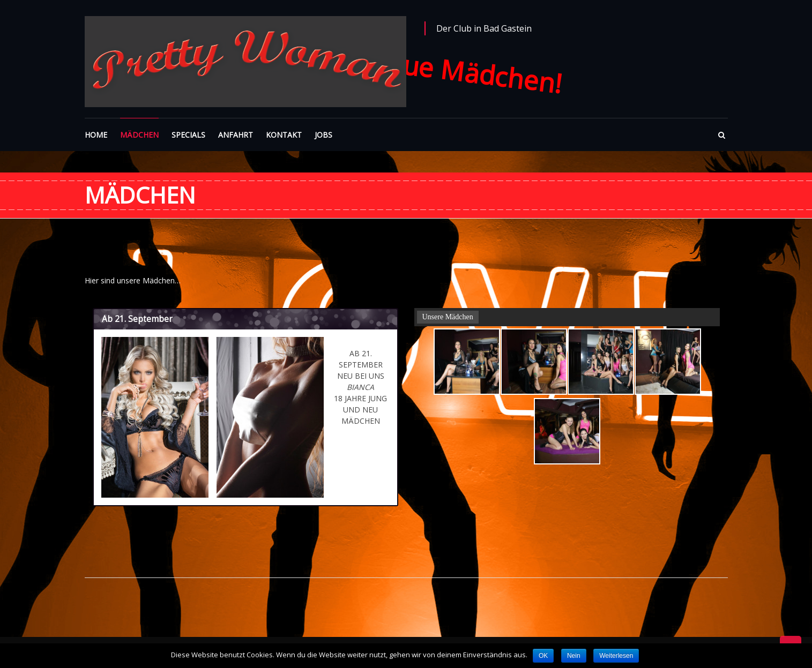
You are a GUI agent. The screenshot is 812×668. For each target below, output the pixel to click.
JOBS (323, 135)
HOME (96, 135)
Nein (574, 656)
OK (543, 656)
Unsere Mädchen (448, 317)
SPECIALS (188, 135)
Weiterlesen (616, 656)
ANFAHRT (236, 135)
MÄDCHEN (139, 135)
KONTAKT (284, 135)
